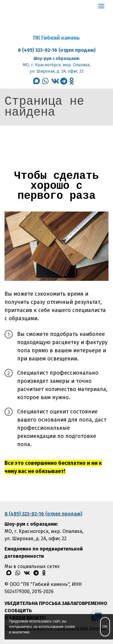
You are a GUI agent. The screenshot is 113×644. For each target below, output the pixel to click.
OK (105, 627)
